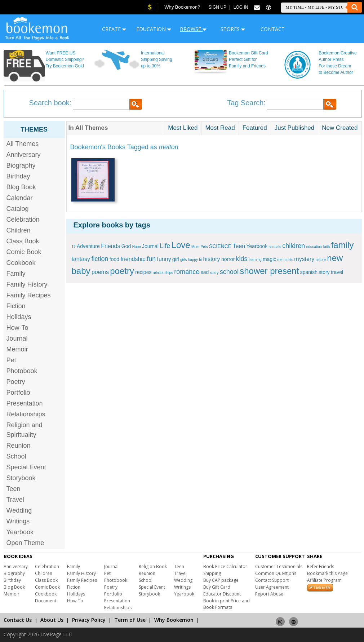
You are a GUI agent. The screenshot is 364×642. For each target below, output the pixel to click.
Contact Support (272, 580)
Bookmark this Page (327, 573)
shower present (269, 271)
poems (100, 272)
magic (269, 259)
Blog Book (21, 187)
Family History (27, 284)
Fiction (16, 306)
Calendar (20, 198)
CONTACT (273, 29)
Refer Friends (321, 566)
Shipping (212, 573)
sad (205, 272)
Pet (11, 360)
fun (151, 259)
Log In (241, 7)
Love (181, 245)
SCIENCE (220, 246)
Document (46, 601)
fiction (100, 259)
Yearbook (20, 532)
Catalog (18, 209)
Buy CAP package (221, 580)
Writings (18, 521)
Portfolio (18, 393)
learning (255, 260)
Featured (255, 128)
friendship (133, 259)
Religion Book (153, 566)
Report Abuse (269, 594)
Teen (14, 489)
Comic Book (24, 252)
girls (183, 260)
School (16, 456)
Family (16, 274)
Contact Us (18, 620)
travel (337, 272)
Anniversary (24, 155)
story (324, 272)
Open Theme (25, 543)
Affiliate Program (324, 580)
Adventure (88, 246)
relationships (163, 273)
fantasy (81, 259)
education (314, 247)
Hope (137, 247)
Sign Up (217, 7)
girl (176, 259)
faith (326, 247)
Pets (204, 247)
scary (214, 273)
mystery (304, 259)
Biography (21, 165)
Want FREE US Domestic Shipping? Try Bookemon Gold (65, 59)
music (288, 260)
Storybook (21, 478)
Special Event (26, 467)
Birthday (18, 176)
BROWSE (193, 29)
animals (275, 247)
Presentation (25, 403)
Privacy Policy (89, 620)
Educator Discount (222, 594)
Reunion (19, 446)
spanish (309, 272)
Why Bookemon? (182, 7)
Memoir (17, 349)
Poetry (16, 382)
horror (228, 259)
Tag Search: (246, 103)
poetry (122, 271)
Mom (195, 247)
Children (19, 230)
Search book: (50, 103)
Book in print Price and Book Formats (227, 604)
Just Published (295, 128)
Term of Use (130, 620)
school (229, 272)
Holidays (19, 317)
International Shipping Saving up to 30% (157, 59)
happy (193, 260)
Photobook (22, 371)
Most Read (220, 128)
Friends (110, 246)
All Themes (23, 144)
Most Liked (183, 128)
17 (74, 247)
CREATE (114, 29)
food (114, 259)
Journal (17, 338)
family (343, 245)
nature (321, 260)
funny (164, 259)
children (294, 246)
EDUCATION (154, 29)
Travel (15, 500)
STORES (233, 29)
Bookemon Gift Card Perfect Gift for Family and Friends (248, 59)
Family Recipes (29, 295)
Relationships (26, 414)
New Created (340, 128)
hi (200, 260)
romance (187, 272)
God (126, 246)
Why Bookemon (174, 620)
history (211, 259)
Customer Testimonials (279, 566)
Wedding (19, 510)
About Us (52, 620)
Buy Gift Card (217, 587)
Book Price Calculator (225, 566)
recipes (143, 272)
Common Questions (276, 573)
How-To (17, 328)
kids (242, 259)
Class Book (23, 241)
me (280, 260)
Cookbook (21, 263)
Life (165, 246)
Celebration (23, 220)
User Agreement (272, 587)
